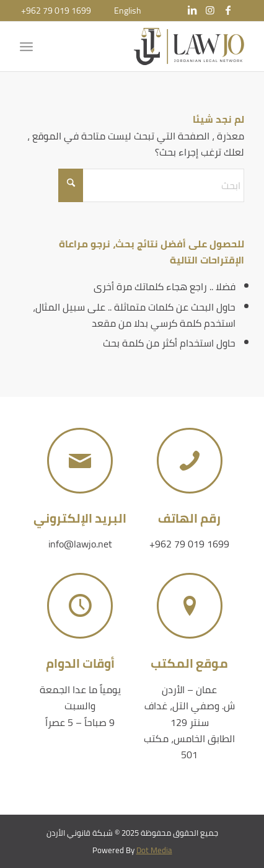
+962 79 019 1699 (56, 11)
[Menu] (29, 46)
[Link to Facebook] (228, 10)
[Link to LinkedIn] (192, 10)
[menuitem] (128, 11)
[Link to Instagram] (210, 10)
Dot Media (154, 850)
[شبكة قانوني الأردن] (154, 46)
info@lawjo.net (80, 544)
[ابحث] (151, 185)
